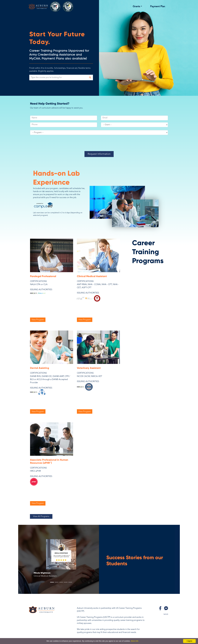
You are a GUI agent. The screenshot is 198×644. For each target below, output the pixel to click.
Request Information (99, 154)
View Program (38, 320)
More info (135, 641)
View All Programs (41, 516)
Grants (136, 7)
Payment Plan (158, 7)
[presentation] (99, 145)
